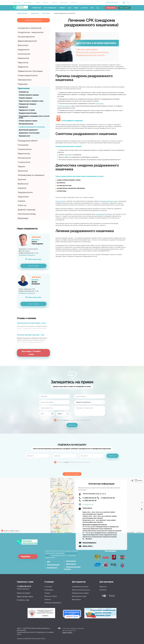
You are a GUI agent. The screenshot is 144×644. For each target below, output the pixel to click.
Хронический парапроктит (28, 130)
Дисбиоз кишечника (65, 106)
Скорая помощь (111, 8)
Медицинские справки (80, 593)
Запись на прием (33, 266)
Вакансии (46, 3)
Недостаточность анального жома (31, 101)
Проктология (24, 88)
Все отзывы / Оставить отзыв (31, 353)
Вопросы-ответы (51, 596)
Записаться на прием (33, 20)
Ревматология (24, 154)
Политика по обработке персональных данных (31, 638)
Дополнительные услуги (81, 590)
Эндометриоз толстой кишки (29, 133)
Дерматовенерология (27, 41)
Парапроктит (23, 107)
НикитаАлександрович (41, 241)
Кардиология (24, 50)
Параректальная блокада (28, 113)
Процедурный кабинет (28, 141)
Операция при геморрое (27, 104)
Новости (48, 599)
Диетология (23, 45)
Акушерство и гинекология (30, 28)
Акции (76, 8)
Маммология (23, 58)
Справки (62, 8)
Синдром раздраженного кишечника (32, 127)
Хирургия (22, 188)
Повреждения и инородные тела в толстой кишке (34, 117)
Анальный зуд (24, 92)
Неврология (23, 67)
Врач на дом (64, 3)
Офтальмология (25, 80)
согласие (66, 420)
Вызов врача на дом (79, 596)
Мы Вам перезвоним (23, 589)
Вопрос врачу (17, 3)
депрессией (100, 104)
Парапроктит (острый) (27, 110)
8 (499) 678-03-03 (112, 3)
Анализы (22, 201)
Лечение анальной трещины (29, 95)
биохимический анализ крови (109, 201)
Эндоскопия (23, 197)
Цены (70, 8)
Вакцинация (23, 218)
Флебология (23, 184)
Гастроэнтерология (26, 37)
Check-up (74, 3)
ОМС (92, 8)
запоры (66, 155)
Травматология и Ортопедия (30, 71)
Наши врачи (49, 590)
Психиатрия (23, 145)
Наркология (23, 63)
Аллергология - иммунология (31, 32)
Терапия (21, 167)
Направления (37, 8)
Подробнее (26, 556)
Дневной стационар (27, 210)
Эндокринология (25, 192)
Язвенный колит (24, 136)
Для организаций (50, 8)
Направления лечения (80, 587)
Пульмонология (25, 149)
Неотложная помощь (27, 214)
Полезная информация (53, 603)
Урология (22, 179)
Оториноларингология (28, 75)
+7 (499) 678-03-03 (24, 586)
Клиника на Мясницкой (72, 474)
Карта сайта (67, 632)
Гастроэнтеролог (61, 201)
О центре (55, 3)
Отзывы (38, 3)
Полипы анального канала (28, 121)
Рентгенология (24, 158)
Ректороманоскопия (26, 124)
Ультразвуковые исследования (31, 175)
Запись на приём (124, 8)
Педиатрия (23, 84)
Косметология (24, 54)
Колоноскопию (101, 214)
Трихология (23, 171)
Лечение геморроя (25, 98)
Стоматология (24, 162)
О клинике (48, 587)
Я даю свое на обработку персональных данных (73, 420)
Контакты (84, 8)
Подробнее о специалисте (27, 255)
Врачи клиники (28, 3)
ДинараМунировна (41, 281)
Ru (128, 3)
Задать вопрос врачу (35, 259)
